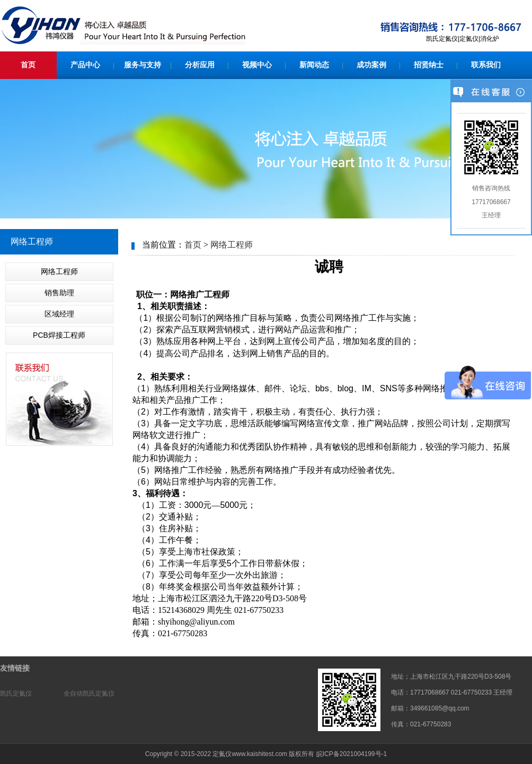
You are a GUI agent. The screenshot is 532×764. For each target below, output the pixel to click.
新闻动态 (314, 65)
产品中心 (85, 65)
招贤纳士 (429, 65)
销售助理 (59, 293)
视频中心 (257, 65)
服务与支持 (143, 65)
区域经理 (59, 314)
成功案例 (371, 65)
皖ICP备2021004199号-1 (352, 754)
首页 (28, 65)
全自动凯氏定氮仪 (89, 693)
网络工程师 (59, 271)
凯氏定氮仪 (16, 693)
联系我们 (486, 65)
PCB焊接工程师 (59, 335)
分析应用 (200, 65)
